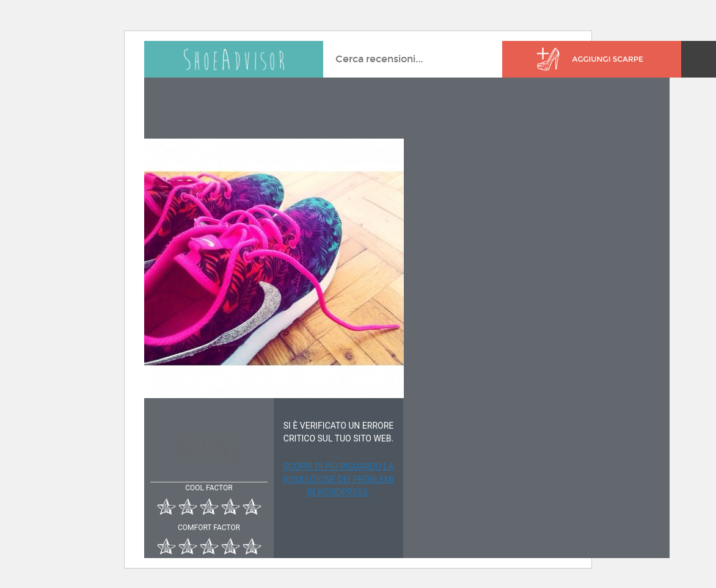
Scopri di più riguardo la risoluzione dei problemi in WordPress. (338, 479)
